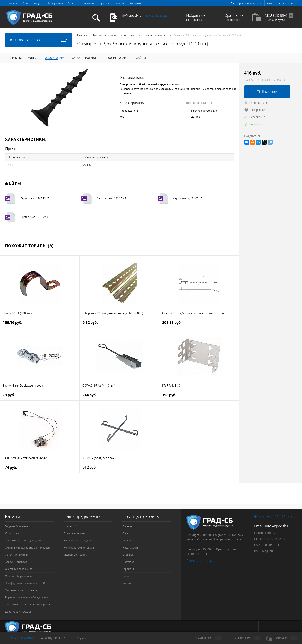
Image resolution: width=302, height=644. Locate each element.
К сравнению (255, 117)
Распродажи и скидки (77, 540)
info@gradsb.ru (278, 525)
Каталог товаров (39, 40)
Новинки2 (70, 525)
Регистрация (286, 3)
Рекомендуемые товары (79, 547)
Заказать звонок (156, 16)
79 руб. (9, 394)
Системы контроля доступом (23, 540)
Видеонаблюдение (17, 525)
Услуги (38, 3)
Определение (254, 3)
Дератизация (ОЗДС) (18, 611)
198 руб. (169, 394)
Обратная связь (20, 638)
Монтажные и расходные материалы (28, 604)
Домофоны (12, 533)
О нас (26, 3)
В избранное (255, 110)
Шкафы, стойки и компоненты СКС (27, 582)
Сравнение (234, 15)
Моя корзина (279, 15)
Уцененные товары (76, 554)
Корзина (282, 638)
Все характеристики (200, 103)
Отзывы (73, 3)
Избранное (196, 15)
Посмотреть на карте (201, 560)
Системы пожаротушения (21, 589)
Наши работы (55, 3)
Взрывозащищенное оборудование (27, 597)
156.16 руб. (12, 322)
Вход (270, 3)
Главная (13, 3)
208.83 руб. (172, 322)
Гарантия (104, 3)
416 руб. (253, 73)
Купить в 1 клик (256, 103)
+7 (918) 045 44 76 (53, 638)
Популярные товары (76, 533)
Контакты (135, 3)
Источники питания (17, 554)
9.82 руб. (90, 322)
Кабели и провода (16, 561)
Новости (120, 3)
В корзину (267, 92)
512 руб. (90, 467)
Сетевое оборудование (19, 575)
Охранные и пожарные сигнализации (28, 547)
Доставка (88, 3)
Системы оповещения (19, 568)
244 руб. (90, 394)
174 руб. (10, 467)
